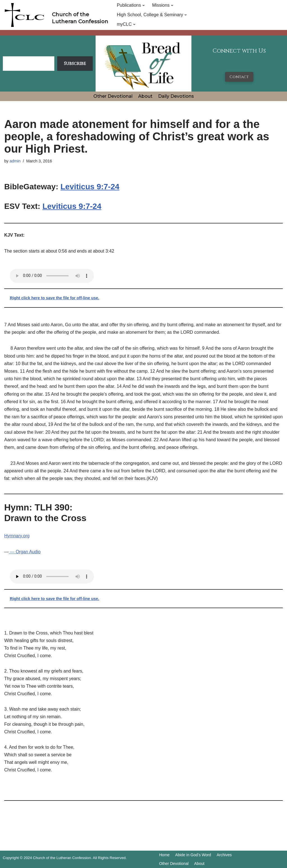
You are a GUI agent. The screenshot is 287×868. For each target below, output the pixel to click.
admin (15, 161)
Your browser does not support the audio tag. (52, 276)
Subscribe (75, 64)
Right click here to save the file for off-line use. (55, 298)
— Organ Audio (25, 552)
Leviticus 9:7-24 (90, 187)
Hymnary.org (17, 536)
